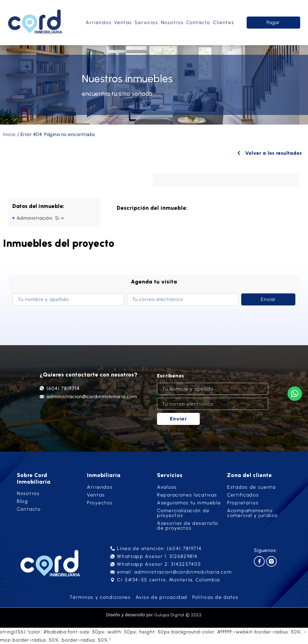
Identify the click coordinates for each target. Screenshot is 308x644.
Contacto (198, 22)
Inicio (9, 134)
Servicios (146, 22)
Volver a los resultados (270, 153)
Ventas (123, 22)
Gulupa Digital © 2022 (178, 615)
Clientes (224, 22)
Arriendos (99, 22)
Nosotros (172, 22)
